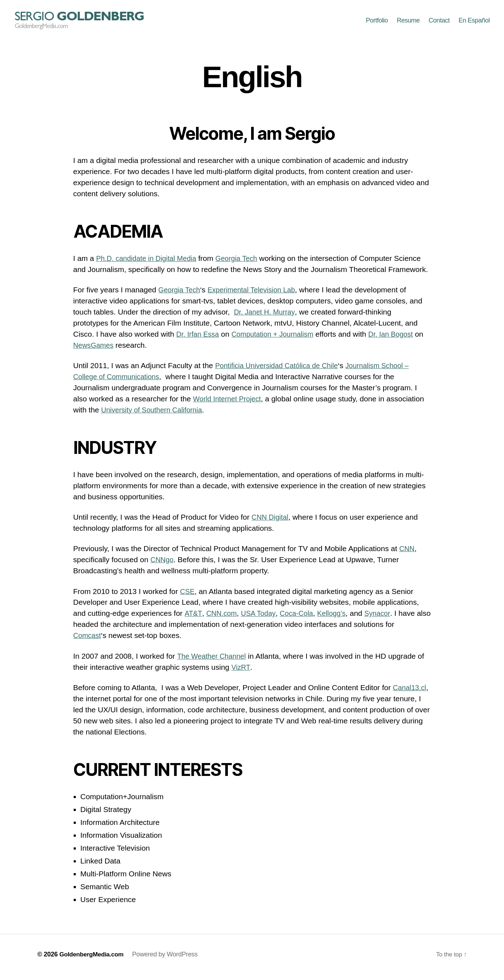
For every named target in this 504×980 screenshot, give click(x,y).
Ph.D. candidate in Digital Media (150, 264)
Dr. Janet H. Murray (266, 317)
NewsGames (105, 350)
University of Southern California (155, 415)
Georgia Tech (244, 264)
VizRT (241, 672)
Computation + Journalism (278, 339)
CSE (188, 597)
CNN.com (223, 618)
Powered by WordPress (168, 960)
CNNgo (163, 565)
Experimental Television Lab (257, 295)
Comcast (88, 641)
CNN (407, 554)
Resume (408, 23)
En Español (474, 23)
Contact (439, 23)
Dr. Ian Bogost (400, 339)
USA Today (261, 618)
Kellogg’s (339, 618)
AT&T (193, 618)
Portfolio (377, 23)
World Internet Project (229, 404)
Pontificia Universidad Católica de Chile (281, 371)
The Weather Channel (214, 661)
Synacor (386, 618)
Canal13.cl (410, 693)
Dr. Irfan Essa (199, 339)
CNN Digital (271, 522)
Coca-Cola (301, 618)
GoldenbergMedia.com (93, 960)
